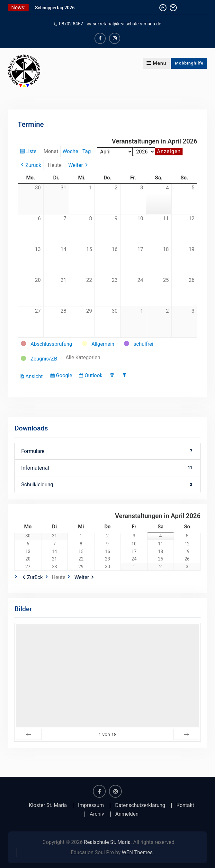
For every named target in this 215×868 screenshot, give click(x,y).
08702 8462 (71, 24)
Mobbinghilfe (189, 63)
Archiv (97, 814)
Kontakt (185, 805)
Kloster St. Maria (48, 805)
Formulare (107, 451)
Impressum (91, 805)
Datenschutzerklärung (140, 805)
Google (65, 376)
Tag (86, 151)
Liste (32, 152)
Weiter (75, 165)
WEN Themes (137, 852)
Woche (70, 151)
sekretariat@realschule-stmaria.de (127, 24)
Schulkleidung (107, 485)
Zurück (33, 165)
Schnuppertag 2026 (55, 8)
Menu (157, 63)
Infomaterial (107, 468)
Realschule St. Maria (107, 842)
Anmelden (127, 814)
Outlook (94, 376)
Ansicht (35, 376)
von (107, 734)
